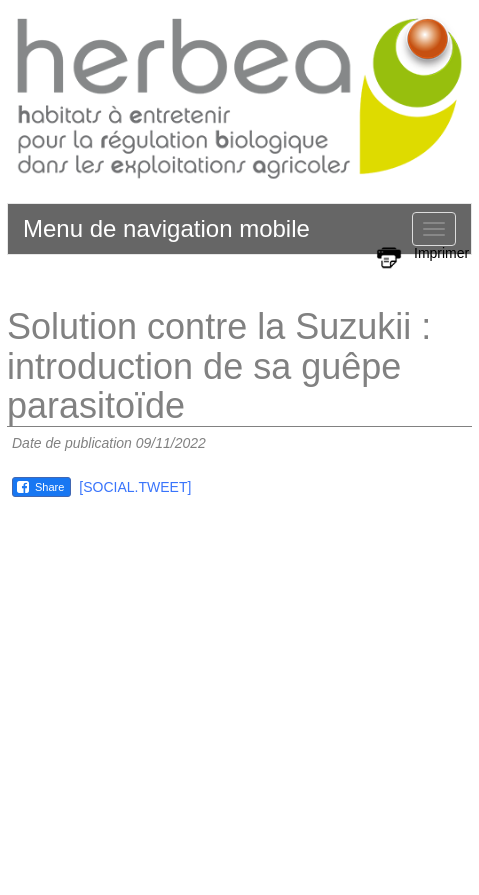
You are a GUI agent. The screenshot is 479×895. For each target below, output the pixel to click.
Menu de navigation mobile (166, 228)
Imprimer (441, 253)
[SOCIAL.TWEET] (135, 487)
